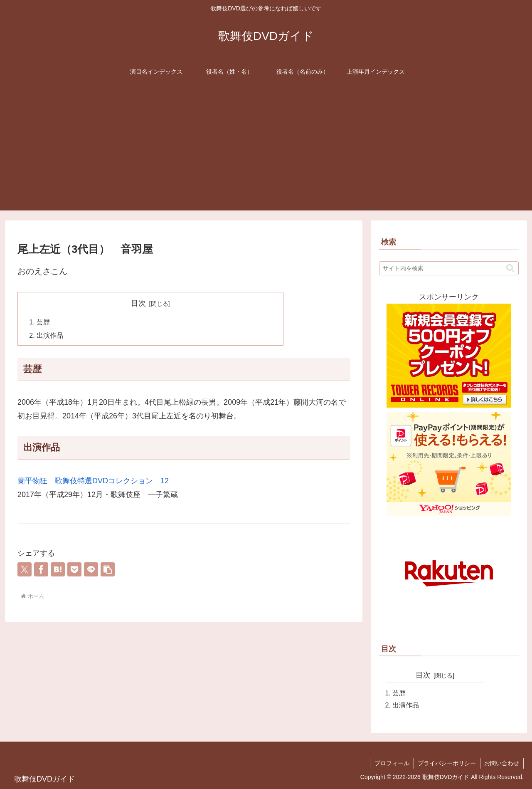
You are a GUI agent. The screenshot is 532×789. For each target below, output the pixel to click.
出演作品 (50, 336)
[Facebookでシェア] (41, 570)
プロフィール (391, 763)
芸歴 (43, 322)
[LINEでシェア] (91, 570)
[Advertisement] (266, 152)
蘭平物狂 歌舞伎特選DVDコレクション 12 (93, 482)
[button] (108, 570)
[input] (449, 268)
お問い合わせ (502, 763)
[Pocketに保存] (74, 570)
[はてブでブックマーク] (58, 570)
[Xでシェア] (25, 570)
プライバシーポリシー (446, 763)
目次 (138, 303)
